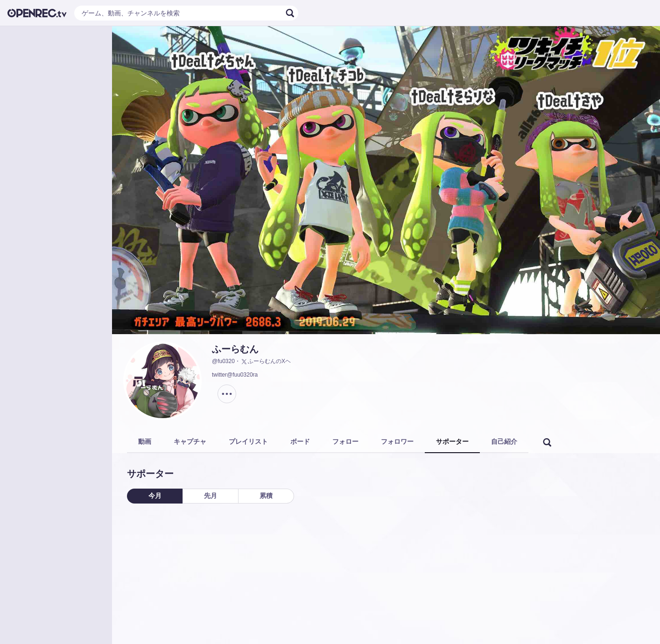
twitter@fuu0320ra (235, 375)
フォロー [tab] (345, 441)
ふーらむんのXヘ (266, 362)
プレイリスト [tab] (248, 441)
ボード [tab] (300, 441)
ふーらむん (235, 349)
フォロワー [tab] (397, 441)
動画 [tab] (145, 441)
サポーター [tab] (452, 441)
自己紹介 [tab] (504, 441)
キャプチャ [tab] (190, 441)
